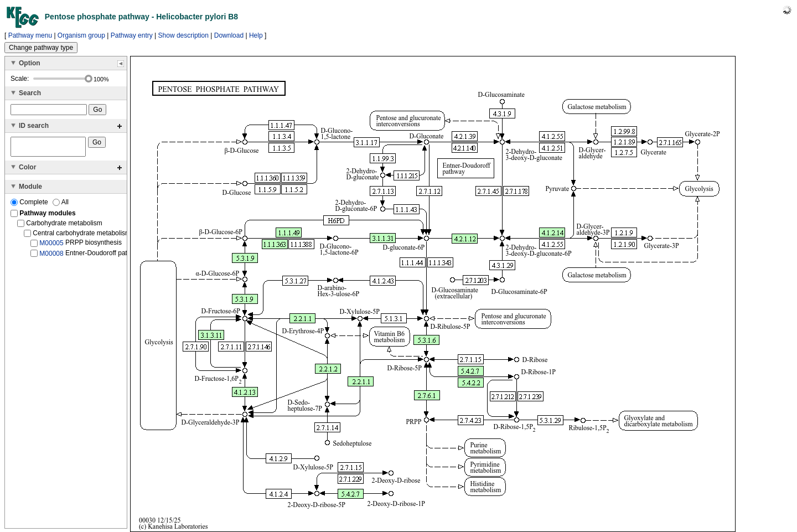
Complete (30, 205)
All (61, 205)
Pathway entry (132, 35)
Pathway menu (30, 35)
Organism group (81, 35)
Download (229, 35)
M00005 (51, 246)
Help (256, 35)
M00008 (51, 256)
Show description (183, 35)
